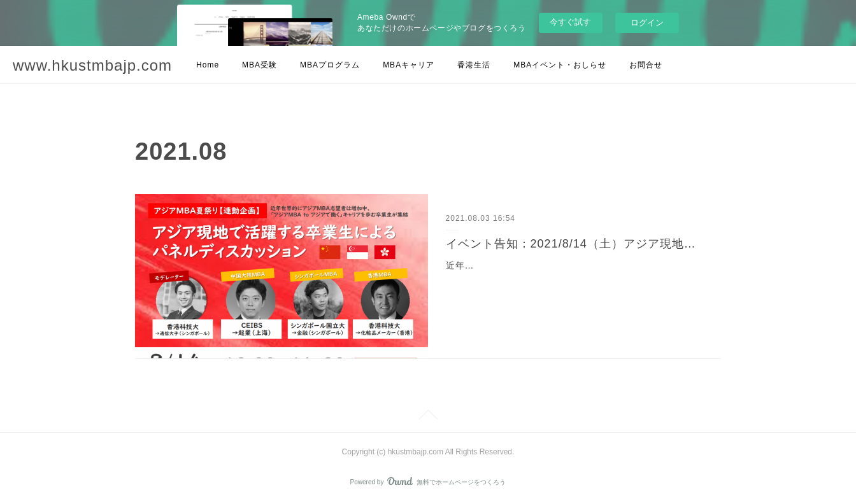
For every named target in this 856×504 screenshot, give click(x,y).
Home (208, 65)
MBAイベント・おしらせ (560, 65)
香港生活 (474, 65)
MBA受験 (260, 65)
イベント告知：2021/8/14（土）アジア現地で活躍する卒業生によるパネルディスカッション (575, 244)
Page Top (428, 417)
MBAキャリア (409, 65)
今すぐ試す (570, 22)
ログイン (647, 23)
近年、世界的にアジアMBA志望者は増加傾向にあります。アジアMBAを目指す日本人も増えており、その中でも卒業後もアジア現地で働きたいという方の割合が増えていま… (571, 281)
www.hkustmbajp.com (92, 65)
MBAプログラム (330, 65)
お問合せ (646, 65)
